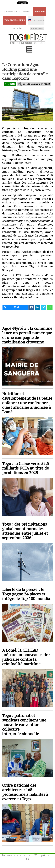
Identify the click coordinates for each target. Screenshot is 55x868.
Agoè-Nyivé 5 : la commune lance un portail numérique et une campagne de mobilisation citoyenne (27, 335)
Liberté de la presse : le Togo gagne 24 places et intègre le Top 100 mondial (27, 594)
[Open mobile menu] (29, 49)
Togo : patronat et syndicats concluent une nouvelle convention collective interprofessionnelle (24, 725)
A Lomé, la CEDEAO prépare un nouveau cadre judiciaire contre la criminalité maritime (26, 657)
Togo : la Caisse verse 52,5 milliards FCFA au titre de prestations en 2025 (26, 468)
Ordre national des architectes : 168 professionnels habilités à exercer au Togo (25, 792)
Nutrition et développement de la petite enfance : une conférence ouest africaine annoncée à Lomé (27, 403)
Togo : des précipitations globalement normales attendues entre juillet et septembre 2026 (25, 531)
